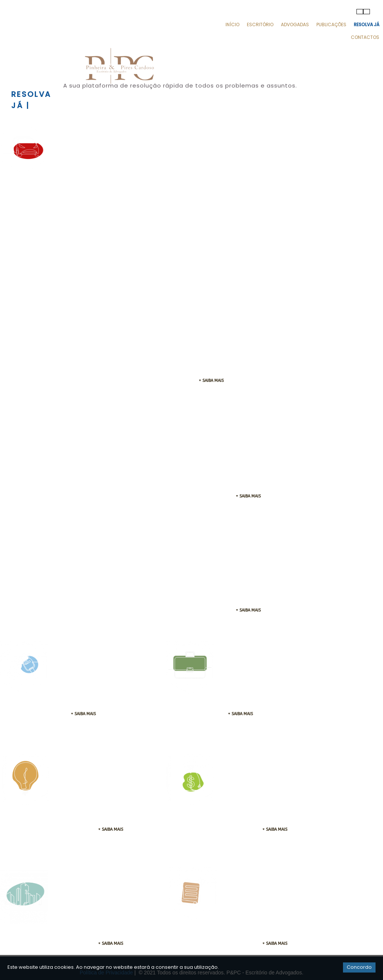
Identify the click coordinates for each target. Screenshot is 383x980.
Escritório (260, 24)
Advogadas (295, 24)
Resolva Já (367, 24)
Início (232, 24)
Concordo (359, 967)
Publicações (331, 24)
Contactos (365, 37)
